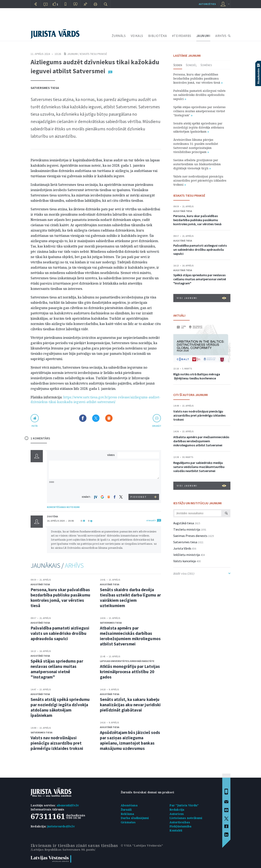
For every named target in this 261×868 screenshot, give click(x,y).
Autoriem (177, 814)
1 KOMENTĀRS (40, 438)
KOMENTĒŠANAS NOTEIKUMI (63, 507)
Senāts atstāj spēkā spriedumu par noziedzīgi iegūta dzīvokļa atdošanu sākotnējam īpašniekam (60, 707)
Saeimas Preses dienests (190, 536)
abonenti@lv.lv (68, 805)
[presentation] (139, 486)
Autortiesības (180, 822)
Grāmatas (128, 822)
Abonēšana (129, 805)
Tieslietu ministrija (187, 529)
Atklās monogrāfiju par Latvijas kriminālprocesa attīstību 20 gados (130, 672)
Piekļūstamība (181, 826)
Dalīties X (96, 418)
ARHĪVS (221, 36)
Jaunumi (72, 54)
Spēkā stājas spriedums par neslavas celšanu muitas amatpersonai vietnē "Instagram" (57, 669)
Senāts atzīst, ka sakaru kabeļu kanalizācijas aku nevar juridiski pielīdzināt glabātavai (130, 705)
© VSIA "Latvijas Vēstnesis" (142, 845)
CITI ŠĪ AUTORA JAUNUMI (191, 395)
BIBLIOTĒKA (158, 36)
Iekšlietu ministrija (187, 555)
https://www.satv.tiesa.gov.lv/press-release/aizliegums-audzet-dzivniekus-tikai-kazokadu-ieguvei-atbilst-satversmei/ (96, 400)
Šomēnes (206, 65)
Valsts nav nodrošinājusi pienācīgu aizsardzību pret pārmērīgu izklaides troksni (57, 743)
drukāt (157, 426)
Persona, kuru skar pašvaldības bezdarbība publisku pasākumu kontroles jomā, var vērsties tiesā (60, 598)
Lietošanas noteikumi (186, 818)
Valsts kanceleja (185, 561)
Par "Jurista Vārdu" (184, 805)
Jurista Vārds (182, 548)
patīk (35, 426)
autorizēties (207, 4)
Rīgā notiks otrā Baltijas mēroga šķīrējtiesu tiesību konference (197, 376)
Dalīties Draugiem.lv (109, 418)
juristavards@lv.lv (61, 826)
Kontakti (176, 830)
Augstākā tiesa (40, 584)
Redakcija (177, 810)
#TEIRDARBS (182, 36)
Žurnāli (126, 810)
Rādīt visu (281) (202, 574)
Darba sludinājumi (135, 818)
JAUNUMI (203, 36)
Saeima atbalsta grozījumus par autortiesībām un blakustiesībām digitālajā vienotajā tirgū (197, 164)
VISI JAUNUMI (202, 298)
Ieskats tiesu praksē (93, 54)
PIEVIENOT (139, 497)
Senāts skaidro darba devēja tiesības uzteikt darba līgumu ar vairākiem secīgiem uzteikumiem (130, 598)
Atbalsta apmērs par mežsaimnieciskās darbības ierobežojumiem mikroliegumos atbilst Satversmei (130, 636)
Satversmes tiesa (45, 88)
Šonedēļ (191, 65)
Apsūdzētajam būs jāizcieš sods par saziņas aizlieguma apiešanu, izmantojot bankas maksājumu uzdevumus (130, 740)
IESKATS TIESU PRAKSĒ (189, 195)
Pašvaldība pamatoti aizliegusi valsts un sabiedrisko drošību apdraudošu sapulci (60, 633)
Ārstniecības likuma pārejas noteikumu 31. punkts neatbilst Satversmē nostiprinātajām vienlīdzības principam (196, 146)
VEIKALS (137, 36)
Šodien (178, 65)
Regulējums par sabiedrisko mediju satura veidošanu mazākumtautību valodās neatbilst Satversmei (199, 467)
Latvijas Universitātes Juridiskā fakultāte (127, 661)
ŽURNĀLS (119, 36)
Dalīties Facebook (83, 418)
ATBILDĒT (151, 520)
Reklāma (127, 814)
